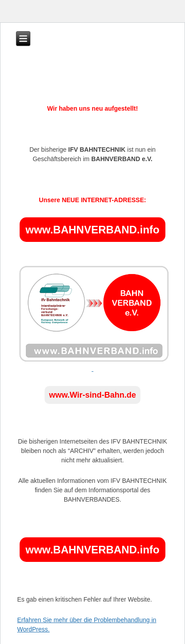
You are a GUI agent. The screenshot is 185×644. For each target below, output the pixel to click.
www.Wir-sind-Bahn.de (92, 395)
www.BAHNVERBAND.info (92, 230)
